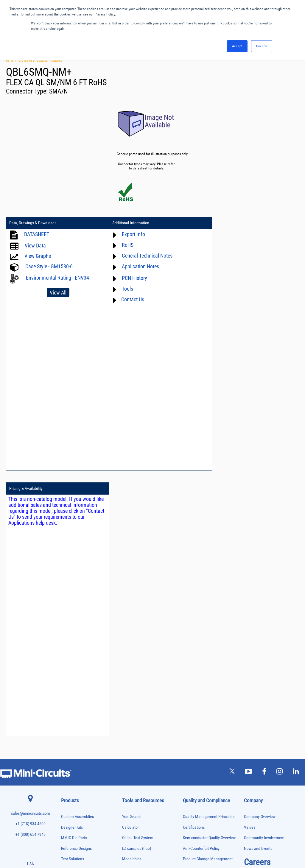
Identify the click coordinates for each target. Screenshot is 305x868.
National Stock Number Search (147, 673)
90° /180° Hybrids (72, 782)
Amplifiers (67, 627)
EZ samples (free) (137, 583)
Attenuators (68, 633)
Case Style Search (137, 684)
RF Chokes (68, 788)
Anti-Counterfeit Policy (201, 583)
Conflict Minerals (197, 646)
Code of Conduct (197, 625)
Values (250, 562)
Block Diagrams (135, 625)
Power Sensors (71, 764)
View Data (35, 246)
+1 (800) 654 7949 (31, 569)
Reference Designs (76, 583)
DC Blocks (68, 670)
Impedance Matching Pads (78, 708)
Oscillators (68, 732)
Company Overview (260, 551)
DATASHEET (37, 234)
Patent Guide (133, 663)
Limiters (66, 714)
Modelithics (132, 593)
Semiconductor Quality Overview (209, 572)
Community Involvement (264, 572)
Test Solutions (73, 593)
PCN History (132, 278)
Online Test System (138, 572)
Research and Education (81, 604)
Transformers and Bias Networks (82, 826)
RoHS (126, 245)
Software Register (137, 705)
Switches (67, 795)
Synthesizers (69, 801)
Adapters (67, 620)
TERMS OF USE (123, 843)
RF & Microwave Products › (28, 60)
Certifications (194, 562)
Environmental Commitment (206, 604)
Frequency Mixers (72, 695)
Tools (125, 289)
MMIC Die (67, 720)
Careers (257, 596)
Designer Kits (72, 562)
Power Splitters (71, 770)
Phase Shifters (70, 745)
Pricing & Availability (228, 223)
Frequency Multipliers (75, 701)
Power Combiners (72, 751)
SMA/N (59, 91)
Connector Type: (28, 91)
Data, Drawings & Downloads (33, 223)
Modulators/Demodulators (78, 726)
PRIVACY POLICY (149, 843)
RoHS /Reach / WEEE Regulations (210, 614)
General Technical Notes (145, 256)
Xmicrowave (132, 604)
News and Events (258, 583)
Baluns (65, 639)
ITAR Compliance (197, 636)
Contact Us (131, 299)
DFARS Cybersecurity (200, 657)
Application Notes (138, 266)
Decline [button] (262, 46)
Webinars (130, 652)
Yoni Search (132, 551)
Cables (56, 60)
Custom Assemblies (77, 551)
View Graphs (38, 256)
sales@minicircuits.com (31, 548)
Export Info (131, 234)
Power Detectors (72, 757)
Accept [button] (237, 46)
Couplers (67, 658)
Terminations (69, 807)
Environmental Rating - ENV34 (57, 278)
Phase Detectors (71, 739)
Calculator (130, 562)
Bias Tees (67, 645)
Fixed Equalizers (72, 689)
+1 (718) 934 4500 (31, 558)
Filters (65, 683)
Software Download (138, 695)
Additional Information (129, 223)
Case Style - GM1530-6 (49, 266)
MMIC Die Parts (74, 572)
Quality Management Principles (209, 551)
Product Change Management (208, 593)
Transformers (70, 820)
